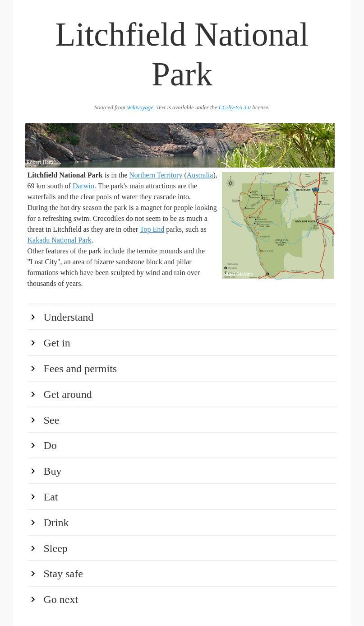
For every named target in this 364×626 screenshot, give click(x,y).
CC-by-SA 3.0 (235, 107)
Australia (200, 175)
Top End (152, 229)
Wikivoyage (140, 107)
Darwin (83, 186)
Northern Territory (156, 175)
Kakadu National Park (60, 240)
